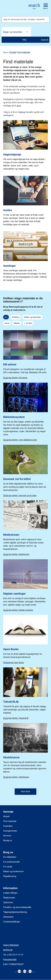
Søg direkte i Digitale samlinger (21, 610)
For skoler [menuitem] (8, 867)
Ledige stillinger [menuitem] (10, 893)
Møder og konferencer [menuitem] (13, 871)
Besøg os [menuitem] (8, 840)
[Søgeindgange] (25, 144)
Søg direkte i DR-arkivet (18, 378)
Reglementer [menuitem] (9, 898)
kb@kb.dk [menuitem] (8, 950)
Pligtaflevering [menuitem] (10, 876)
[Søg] (25, 40)
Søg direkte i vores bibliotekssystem (23, 440)
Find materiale (24, 52)
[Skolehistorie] (25, 749)
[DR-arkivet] (25, 353)
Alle (6, 317)
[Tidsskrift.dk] (25, 691)
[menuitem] (19, 971)
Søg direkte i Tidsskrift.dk (18, 718)
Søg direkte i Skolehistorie (19, 777)
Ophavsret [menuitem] (8, 902)
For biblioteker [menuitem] (10, 857)
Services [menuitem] (7, 836)
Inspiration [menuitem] (8, 826)
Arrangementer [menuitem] (10, 831)
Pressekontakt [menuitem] (10, 959)
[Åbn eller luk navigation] (45, 7)
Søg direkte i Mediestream (19, 554)
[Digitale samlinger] (25, 583)
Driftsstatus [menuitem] (8, 917)
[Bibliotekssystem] (25, 410)
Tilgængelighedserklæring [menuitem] (15, 912)
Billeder (17, 323)
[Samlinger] (25, 256)
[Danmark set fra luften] (25, 469)
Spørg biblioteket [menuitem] (11, 945)
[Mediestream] (25, 526)
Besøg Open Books (16, 663)
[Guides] (25, 200)
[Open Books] (25, 638)
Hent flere (25, 792)
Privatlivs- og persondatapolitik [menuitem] (17, 907)
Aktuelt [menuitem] (6, 816)
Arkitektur (16, 317)
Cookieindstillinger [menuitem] (12, 922)
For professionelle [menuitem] (11, 862)
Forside (10, 52)
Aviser (7, 323)
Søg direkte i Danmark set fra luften (22, 496)
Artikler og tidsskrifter (32, 317)
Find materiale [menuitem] (10, 821)
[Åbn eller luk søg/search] (34, 6)
